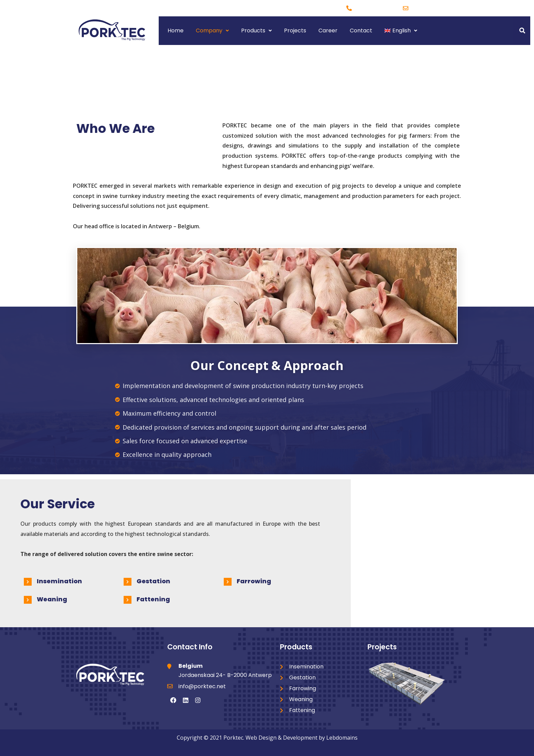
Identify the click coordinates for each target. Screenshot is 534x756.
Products (256, 30)
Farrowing (254, 581)
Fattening (153, 599)
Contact (361, 30)
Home (176, 30)
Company (212, 30)
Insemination (59, 581)
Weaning (52, 599)
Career (328, 30)
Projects (295, 30)
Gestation (153, 581)
